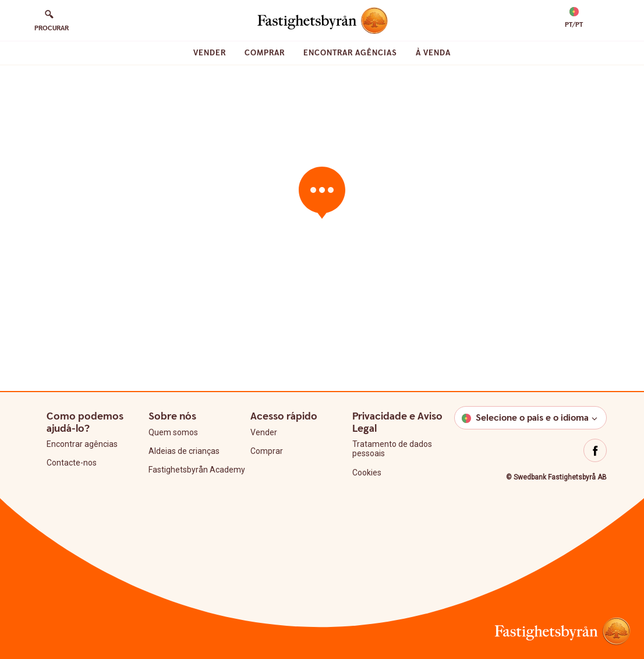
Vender (210, 53)
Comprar (265, 53)
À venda (433, 53)
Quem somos (173, 432)
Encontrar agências (350, 53)
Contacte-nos (72, 463)
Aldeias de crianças (184, 451)
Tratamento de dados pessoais (392, 449)
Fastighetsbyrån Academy (197, 470)
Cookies (367, 473)
